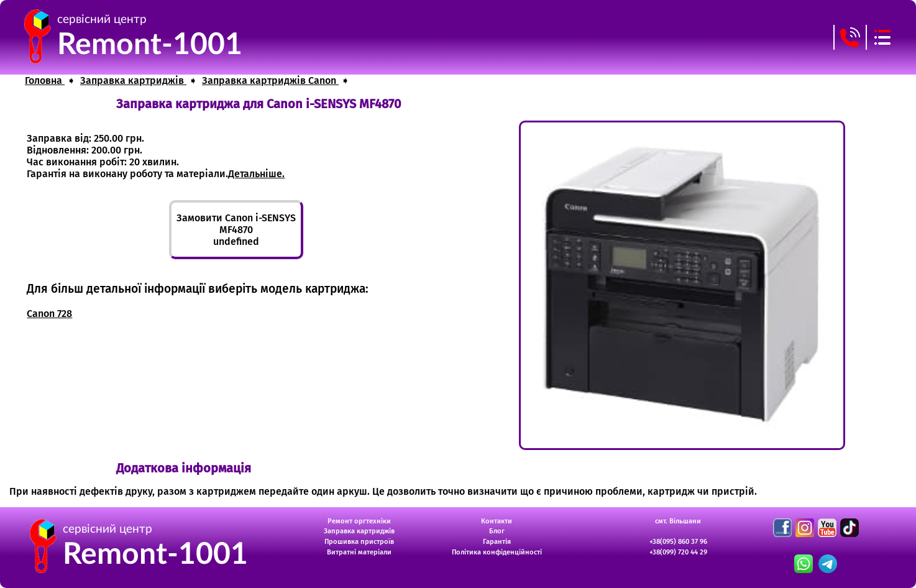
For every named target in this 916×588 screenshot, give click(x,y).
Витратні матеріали (359, 552)
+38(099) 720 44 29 (678, 552)
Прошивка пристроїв (359, 542)
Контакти (497, 521)
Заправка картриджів (359, 531)
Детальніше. (256, 174)
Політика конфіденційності (497, 552)
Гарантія (497, 542)
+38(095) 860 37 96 (678, 542)
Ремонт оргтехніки (359, 521)
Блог (497, 531)
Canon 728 (49, 314)
